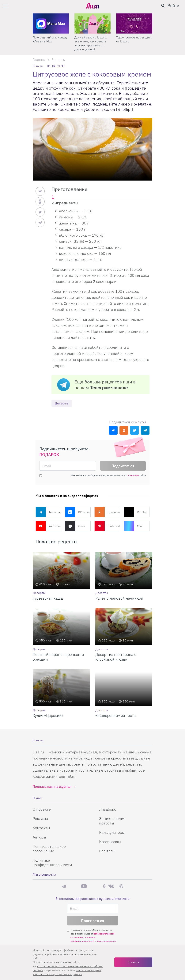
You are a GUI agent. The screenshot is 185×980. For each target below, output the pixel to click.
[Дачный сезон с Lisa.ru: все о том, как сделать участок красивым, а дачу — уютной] (134, 23)
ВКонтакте (78, 512)
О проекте (42, 809)
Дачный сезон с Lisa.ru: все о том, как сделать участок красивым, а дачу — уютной (132, 43)
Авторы (39, 837)
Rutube (135, 512)
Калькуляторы (112, 832)
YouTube (48, 526)
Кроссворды (110, 842)
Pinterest (107, 526)
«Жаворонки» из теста (116, 715)
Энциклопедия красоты (112, 821)
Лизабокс (108, 809)
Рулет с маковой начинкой (119, 598)
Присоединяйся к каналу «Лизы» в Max (92, 39)
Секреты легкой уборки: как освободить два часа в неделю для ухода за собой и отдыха (50, 43)
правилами (133, 475)
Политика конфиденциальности (52, 862)
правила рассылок (106, 941)
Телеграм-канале (109, 388)
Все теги (107, 851)
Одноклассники (107, 512)
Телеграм (48, 512)
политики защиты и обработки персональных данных (67, 972)
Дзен (75, 526)
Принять (133, 962)
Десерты (62, 403)
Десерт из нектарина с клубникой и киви (116, 657)
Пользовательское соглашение (49, 849)
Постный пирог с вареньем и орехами (58, 657)
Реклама (40, 818)
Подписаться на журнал (52, 786)
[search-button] (163, 6)
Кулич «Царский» (48, 715)
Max (133, 526)
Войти (173, 5)
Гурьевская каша (48, 598)
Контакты (41, 828)
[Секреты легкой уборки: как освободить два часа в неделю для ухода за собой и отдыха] (51, 23)
